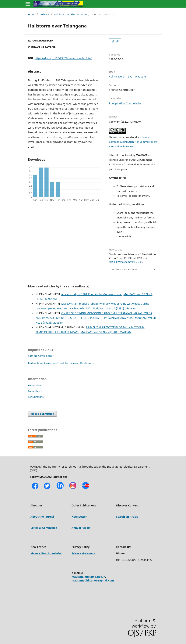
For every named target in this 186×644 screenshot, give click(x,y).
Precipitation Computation (126, 103)
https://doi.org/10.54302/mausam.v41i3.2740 (63, 58)
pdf (116, 41)
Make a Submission (42, 414)
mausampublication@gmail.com (93, 580)
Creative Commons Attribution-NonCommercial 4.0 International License (133, 142)
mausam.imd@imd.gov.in (88, 577)
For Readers (35, 385)
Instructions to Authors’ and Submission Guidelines (61, 363)
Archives (44, 14)
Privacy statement (83, 553)
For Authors (35, 391)
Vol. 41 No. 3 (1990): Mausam (70, 14)
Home (32, 14)
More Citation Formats (124, 269)
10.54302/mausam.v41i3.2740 (126, 262)
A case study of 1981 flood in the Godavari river (92, 294)
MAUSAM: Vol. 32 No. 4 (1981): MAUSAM (106, 332)
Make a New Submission (46, 553)
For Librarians (36, 397)
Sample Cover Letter (41, 356)
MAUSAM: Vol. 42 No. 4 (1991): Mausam (111, 308)
